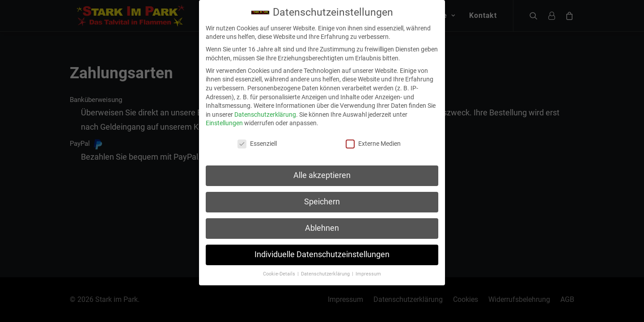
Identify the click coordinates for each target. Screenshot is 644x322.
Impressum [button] (368, 269)
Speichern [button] (322, 197)
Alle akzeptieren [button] (322, 171)
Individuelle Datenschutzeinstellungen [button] (322, 250)
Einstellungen (224, 119)
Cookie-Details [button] (280, 269)
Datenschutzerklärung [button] (326, 269)
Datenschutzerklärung (265, 110)
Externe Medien (373, 139)
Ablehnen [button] (322, 224)
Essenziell (257, 139)
